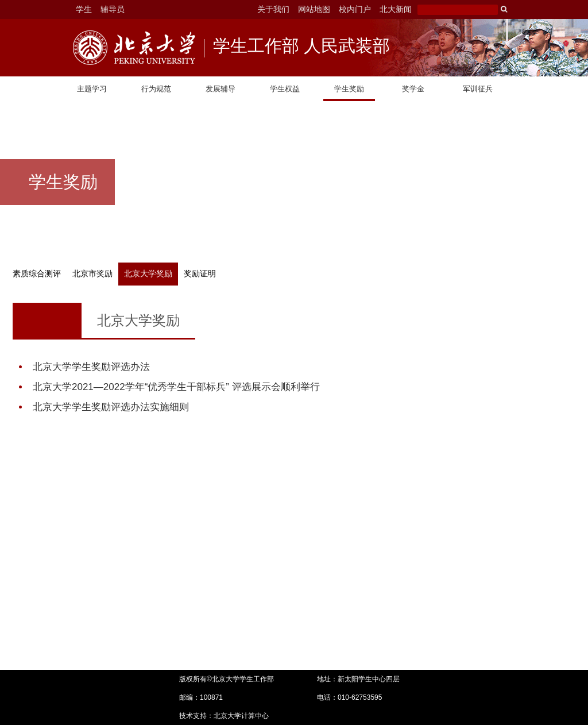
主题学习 (92, 89)
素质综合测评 (37, 274)
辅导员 (113, 9)
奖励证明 (200, 274)
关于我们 (273, 9)
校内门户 (355, 9)
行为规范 (156, 89)
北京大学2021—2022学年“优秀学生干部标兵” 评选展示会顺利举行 (176, 387)
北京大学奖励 (148, 274)
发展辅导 (220, 89)
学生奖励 (349, 89)
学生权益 (285, 89)
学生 (84, 9)
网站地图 (314, 9)
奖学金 (413, 89)
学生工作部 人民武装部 (301, 47)
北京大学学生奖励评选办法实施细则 (111, 407)
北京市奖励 (92, 274)
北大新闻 (396, 9)
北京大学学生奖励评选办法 (91, 367)
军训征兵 (478, 89)
